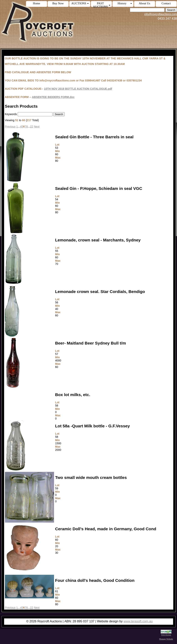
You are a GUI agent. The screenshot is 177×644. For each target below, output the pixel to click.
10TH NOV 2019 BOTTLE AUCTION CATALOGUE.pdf (78, 89)
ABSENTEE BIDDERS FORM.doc (53, 97)
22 (32, 127)
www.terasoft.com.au (138, 621)
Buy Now (58, 3)
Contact (166, 3)
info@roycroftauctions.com (161, 14)
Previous (10, 127)
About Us (145, 3)
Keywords (11, 114)
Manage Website (166, 639)
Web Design (166, 634)
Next (37, 127)
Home (36, 3)
